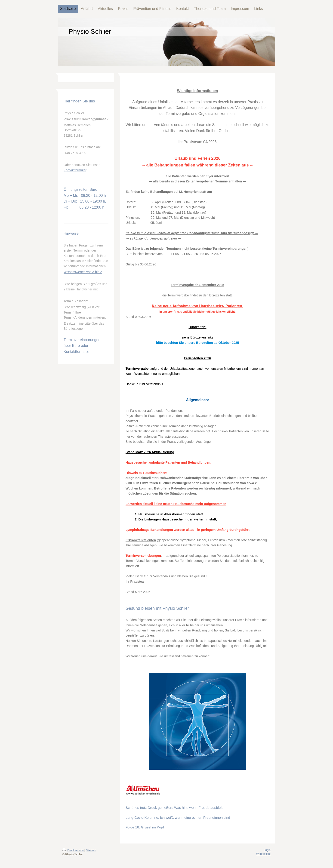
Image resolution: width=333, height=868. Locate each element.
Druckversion (73, 850)
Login (267, 850)
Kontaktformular (75, 170)
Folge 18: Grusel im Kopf (145, 827)
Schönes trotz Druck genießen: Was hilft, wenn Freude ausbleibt (175, 808)
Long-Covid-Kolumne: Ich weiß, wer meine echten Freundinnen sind (178, 817)
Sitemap (91, 850)
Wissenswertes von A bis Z (83, 272)
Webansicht (263, 854)
